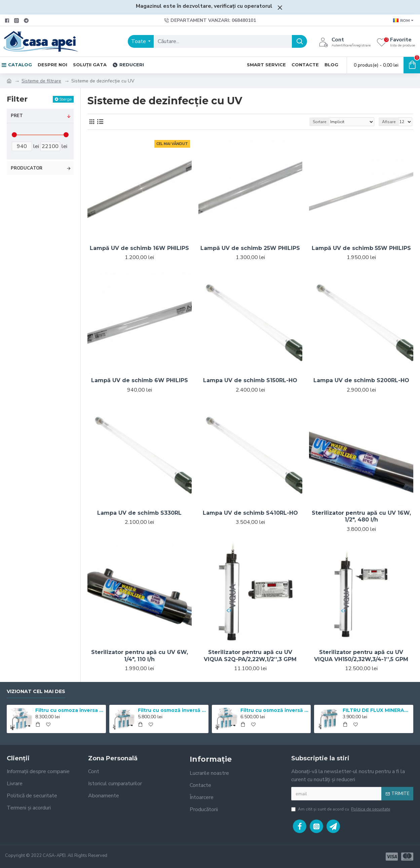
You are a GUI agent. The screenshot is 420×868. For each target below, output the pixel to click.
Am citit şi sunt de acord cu (341, 809)
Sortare (319, 122)
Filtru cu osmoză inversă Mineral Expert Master (275, 710)
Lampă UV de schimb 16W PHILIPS (139, 248)
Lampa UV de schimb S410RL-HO (250, 513)
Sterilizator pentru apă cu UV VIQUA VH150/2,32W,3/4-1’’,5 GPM (361, 656)
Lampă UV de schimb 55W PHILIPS (361, 248)
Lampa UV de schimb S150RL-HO (250, 380)
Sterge (65, 99)
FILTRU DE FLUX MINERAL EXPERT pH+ (377, 710)
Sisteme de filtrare (41, 81)
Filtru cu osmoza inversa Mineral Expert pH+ (69, 710)
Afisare (389, 122)
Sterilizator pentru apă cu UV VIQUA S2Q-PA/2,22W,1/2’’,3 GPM (250, 656)
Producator (27, 168)
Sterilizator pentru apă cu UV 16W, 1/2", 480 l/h (361, 516)
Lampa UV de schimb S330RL (139, 513)
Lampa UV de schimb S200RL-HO (361, 380)
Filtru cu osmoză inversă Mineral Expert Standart (172, 710)
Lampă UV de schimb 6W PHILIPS (140, 380)
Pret (17, 116)
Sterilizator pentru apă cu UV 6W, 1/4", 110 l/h (140, 656)
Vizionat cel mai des (36, 692)
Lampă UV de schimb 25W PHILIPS (250, 248)
